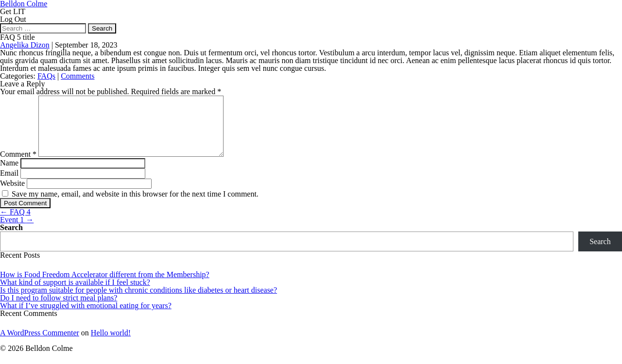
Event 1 (17, 231)
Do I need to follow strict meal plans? (59, 309)
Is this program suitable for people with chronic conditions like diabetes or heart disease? (138, 302)
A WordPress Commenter (40, 344)
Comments (78, 76)
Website (12, 195)
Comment (18, 166)
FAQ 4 (15, 223)
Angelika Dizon (25, 45)
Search (11, 239)
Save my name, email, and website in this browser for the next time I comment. (135, 206)
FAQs (46, 76)
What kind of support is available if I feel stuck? (75, 294)
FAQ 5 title (17, 37)
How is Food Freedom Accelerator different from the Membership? (105, 286)
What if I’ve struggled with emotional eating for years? (86, 317)
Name (9, 174)
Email (9, 185)
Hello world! (111, 344)
